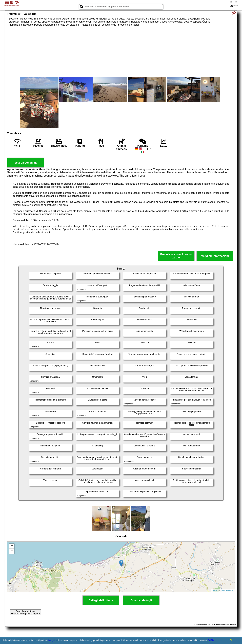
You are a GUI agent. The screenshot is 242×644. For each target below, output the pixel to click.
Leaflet (215, 590)
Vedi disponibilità (26, 163)
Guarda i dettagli (141, 600)
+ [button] (12, 546)
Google (51, 640)
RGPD (211, 640)
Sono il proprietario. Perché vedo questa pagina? (26, 612)
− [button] (12, 551)
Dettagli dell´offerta (101, 600)
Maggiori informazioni (215, 256)
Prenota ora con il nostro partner (176, 256)
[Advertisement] (121, 51)
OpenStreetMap (228, 590)
